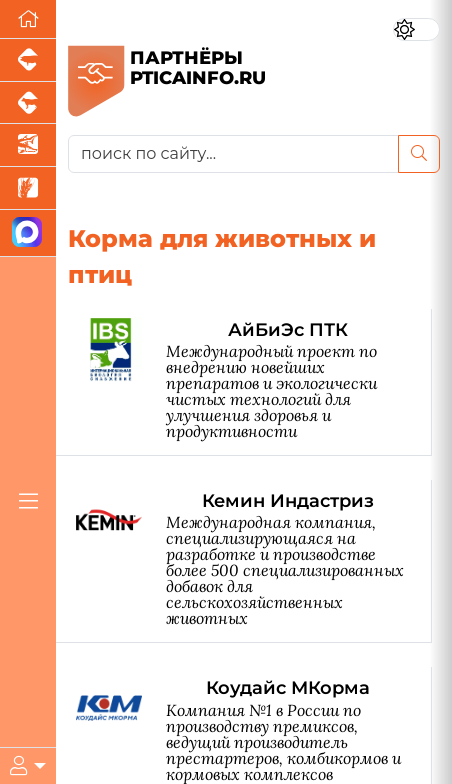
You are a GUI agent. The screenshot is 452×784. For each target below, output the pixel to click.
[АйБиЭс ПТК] (254, 382)
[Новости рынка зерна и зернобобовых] (28, 188)
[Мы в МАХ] (28, 233)
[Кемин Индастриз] (254, 561)
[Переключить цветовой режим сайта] (416, 30)
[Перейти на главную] (28, 19)
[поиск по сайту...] (233, 154)
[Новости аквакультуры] (28, 145)
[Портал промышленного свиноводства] (28, 60)
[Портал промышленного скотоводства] (28, 103)
